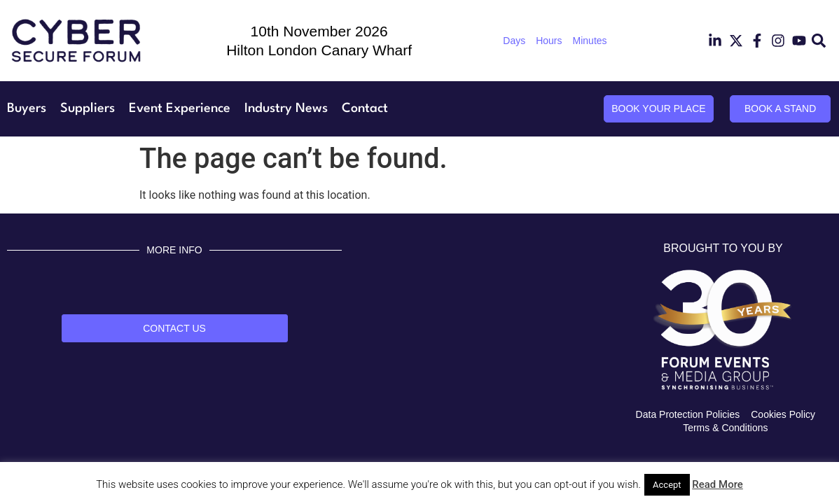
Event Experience (180, 108)
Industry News (286, 108)
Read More (717, 484)
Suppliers (88, 108)
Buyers (27, 108)
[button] (819, 41)
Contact (365, 108)
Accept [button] (667, 485)
